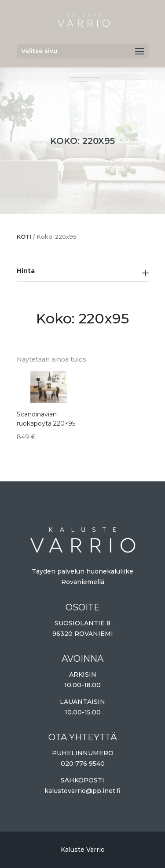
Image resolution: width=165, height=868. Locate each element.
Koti (24, 237)
